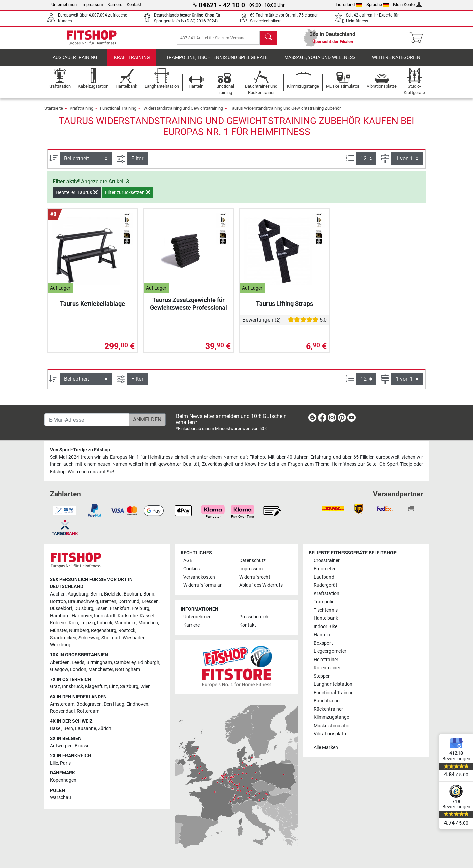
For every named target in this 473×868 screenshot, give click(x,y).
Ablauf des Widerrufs (261, 585)
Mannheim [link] (125, 623)
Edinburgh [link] (149, 662)
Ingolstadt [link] (105, 616)
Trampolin (324, 602)
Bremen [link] (108, 601)
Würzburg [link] (60, 645)
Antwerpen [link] (61, 746)
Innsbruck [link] (72, 687)
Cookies (192, 569)
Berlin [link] (96, 594)
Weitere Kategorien (396, 62)
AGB (188, 561)
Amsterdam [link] (62, 704)
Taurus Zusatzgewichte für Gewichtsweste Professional (188, 308)
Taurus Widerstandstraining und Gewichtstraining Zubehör (285, 113)
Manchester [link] (101, 669)
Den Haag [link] (114, 704)
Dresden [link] (150, 601)
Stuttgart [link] (111, 638)
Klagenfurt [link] (96, 687)
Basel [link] (56, 728)
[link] (312, 419)
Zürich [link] (105, 728)
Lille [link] (54, 763)
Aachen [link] (58, 594)
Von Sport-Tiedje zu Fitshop (80, 450)
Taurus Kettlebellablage (92, 308)
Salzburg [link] (129, 687)
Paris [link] (65, 763)
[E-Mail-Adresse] (87, 420)
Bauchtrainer (327, 701)
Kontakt (134, 5)
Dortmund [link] (129, 601)
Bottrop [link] (58, 601)
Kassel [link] (147, 616)
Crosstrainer (327, 561)
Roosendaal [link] (62, 711)
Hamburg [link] (60, 616)
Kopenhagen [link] (63, 780)
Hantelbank (326, 618)
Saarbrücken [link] (63, 638)
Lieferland (349, 5)
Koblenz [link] (58, 623)
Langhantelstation (333, 684)
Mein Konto (407, 5)
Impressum (92, 5)
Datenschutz (253, 561)
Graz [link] (55, 687)
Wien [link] (146, 687)
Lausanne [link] (86, 728)
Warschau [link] (60, 797)
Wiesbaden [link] (134, 638)
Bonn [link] (149, 594)
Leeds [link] (78, 662)
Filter (137, 163)
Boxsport (323, 643)
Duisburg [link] (84, 608)
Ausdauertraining (75, 62)
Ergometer (325, 569)
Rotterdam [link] (88, 711)
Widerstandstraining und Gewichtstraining (183, 113)
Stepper (322, 676)
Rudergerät (325, 585)
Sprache (378, 5)
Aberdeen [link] (60, 662)
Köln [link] (73, 623)
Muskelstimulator (332, 726)
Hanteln (322, 635)
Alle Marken (326, 748)
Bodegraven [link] (89, 704)
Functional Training (118, 113)
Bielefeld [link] (113, 594)
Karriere (115, 5)
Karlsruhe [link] (128, 616)
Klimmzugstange (331, 717)
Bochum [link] (132, 594)
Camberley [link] (125, 662)
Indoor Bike (325, 627)
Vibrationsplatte (330, 734)
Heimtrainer (326, 660)
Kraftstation (326, 594)
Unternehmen (64, 5)
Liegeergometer (330, 651)
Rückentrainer (328, 709)
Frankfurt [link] (120, 608)
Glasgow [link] (59, 669)
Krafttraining (132, 62)
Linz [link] (114, 687)
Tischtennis (326, 610)
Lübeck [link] (105, 623)
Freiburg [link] (140, 608)
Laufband (324, 577)
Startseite (54, 113)
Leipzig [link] (88, 623)
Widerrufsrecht (255, 577)
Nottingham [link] (128, 669)
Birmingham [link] (99, 662)
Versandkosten (199, 577)
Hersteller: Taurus (77, 197)
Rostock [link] (127, 630)
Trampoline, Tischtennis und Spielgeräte (217, 62)
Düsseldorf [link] (61, 608)
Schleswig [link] (89, 638)
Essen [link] (102, 608)
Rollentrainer (327, 668)
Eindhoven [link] (137, 704)
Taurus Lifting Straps (285, 308)
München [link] (148, 623)
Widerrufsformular (202, 585)
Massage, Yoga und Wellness (320, 62)
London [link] (78, 669)
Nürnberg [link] (79, 630)
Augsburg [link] (78, 594)
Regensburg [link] (104, 630)
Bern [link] (68, 728)
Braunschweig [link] (83, 601)
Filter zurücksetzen (128, 197)
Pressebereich (254, 617)
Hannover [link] (82, 616)
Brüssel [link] (83, 746)
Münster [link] (58, 630)
